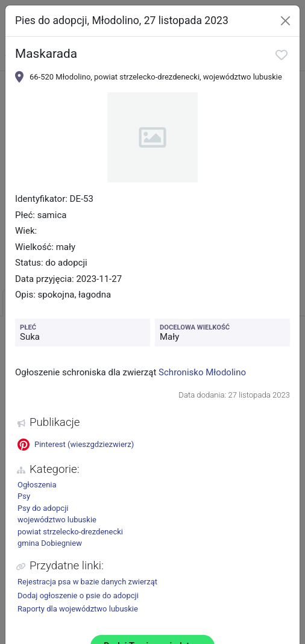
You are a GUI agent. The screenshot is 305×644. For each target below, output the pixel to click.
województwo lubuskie (57, 520)
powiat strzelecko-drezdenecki (70, 532)
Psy (24, 496)
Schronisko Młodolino (202, 372)
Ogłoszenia (37, 485)
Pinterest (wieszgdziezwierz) (76, 445)
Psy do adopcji (43, 508)
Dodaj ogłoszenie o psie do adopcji (78, 596)
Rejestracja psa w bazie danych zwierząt (87, 582)
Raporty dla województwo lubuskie (78, 609)
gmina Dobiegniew (50, 543)
